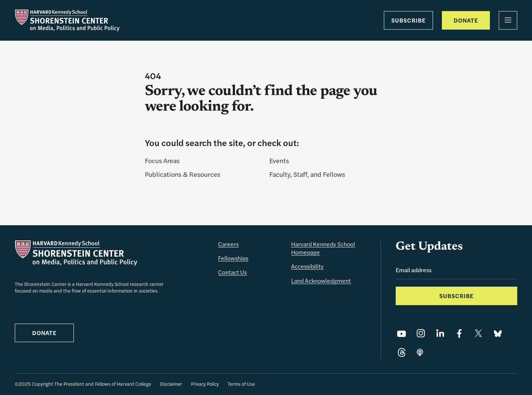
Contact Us (232, 272)
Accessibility (307, 266)
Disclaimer (171, 384)
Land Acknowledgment (321, 281)
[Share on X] (478, 333)
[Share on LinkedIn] (440, 333)
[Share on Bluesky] (498, 333)
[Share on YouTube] (402, 333)
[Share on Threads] (402, 352)
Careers (228, 244)
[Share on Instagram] (421, 333)
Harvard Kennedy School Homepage (323, 248)
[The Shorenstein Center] (67, 20)
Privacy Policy (205, 384)
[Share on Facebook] (459, 333)
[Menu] (508, 20)
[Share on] (420, 352)
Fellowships (233, 258)
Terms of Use (241, 384)
